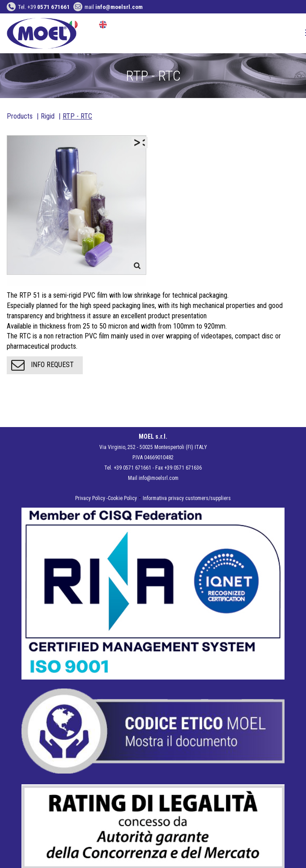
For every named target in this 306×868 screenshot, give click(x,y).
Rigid (48, 116)
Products (20, 116)
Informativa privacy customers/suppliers (187, 498)
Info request (42, 365)
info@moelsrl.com (159, 478)
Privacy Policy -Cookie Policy (106, 498)
